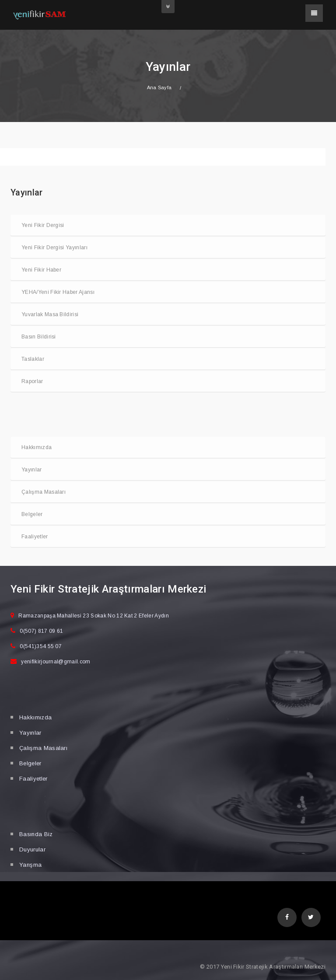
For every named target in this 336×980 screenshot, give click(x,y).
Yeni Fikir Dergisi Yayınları (54, 248)
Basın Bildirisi (39, 337)
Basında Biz (36, 834)
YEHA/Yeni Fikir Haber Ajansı (58, 292)
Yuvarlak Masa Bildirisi (50, 314)
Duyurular (32, 849)
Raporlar (32, 381)
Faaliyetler (35, 537)
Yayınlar (32, 470)
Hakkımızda (37, 447)
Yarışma (30, 865)
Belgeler (32, 514)
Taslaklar (33, 359)
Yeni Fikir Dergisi (43, 225)
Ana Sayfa (159, 87)
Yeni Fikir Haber (41, 270)
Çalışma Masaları (44, 492)
